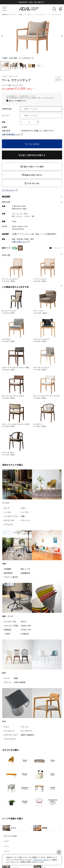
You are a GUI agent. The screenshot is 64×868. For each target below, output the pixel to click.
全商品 (20, 15)
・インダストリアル (10, 516)
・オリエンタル (8, 520)
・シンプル (24, 512)
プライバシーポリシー (42, 860)
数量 (4, 122)
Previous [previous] (2, 36)
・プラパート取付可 (10, 577)
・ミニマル (7, 512)
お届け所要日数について (11, 134)
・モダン (23, 508)
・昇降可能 (7, 630)
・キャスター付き (9, 622)
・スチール (7, 682)
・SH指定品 (24, 634)
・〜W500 (6, 634)
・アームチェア (8, 731)
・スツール (24, 727)
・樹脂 (15, 678)
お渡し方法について (20, 242)
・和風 (22, 516)
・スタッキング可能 (10, 626)
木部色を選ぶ (7, 109)
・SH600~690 (25, 626)
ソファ (6, 846)
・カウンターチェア (10, 735)
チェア (6, 841)
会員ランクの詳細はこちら (17, 101)
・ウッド (6, 678)
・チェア (6, 727)
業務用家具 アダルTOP (9, 15)
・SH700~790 (25, 630)
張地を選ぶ (6, 115)
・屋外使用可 (7, 573)
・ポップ (6, 508)
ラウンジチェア (40, 15)
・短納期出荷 (25, 573)
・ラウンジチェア (9, 739)
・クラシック (25, 520)
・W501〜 (23, 622)
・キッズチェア (26, 731)
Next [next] (62, 36)
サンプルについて (9, 190)
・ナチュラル (7, 524)
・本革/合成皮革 (19, 682)
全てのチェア (29, 15)
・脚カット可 (25, 569)
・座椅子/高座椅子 (27, 735)
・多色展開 (7, 569)
